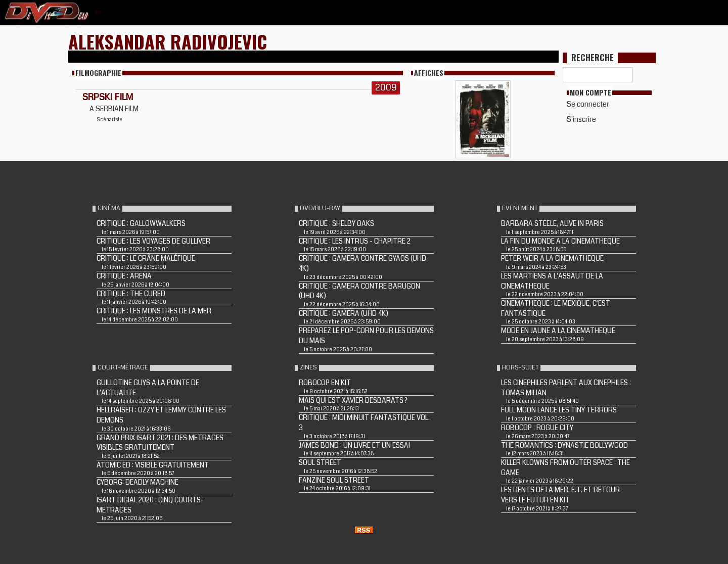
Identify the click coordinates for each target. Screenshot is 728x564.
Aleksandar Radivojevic (168, 41)
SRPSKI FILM (108, 97)
